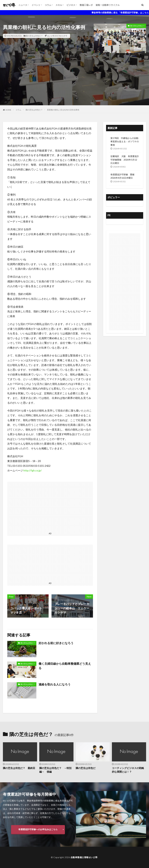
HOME (8, 110)
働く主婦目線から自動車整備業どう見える (65, 666)
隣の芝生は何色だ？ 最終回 (19, 768)
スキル (59, 5)
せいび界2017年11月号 (57, 36)
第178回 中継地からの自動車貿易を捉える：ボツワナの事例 (125, 141)
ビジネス (71, 5)
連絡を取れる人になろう (55, 684)
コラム (48, 5)
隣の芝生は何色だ (86, 768)
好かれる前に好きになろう (56, 643)
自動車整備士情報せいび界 (84, 857)
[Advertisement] (74, 85)
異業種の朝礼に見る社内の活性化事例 (63, 110)
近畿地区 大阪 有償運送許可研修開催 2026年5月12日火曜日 (125, 160)
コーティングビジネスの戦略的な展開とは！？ (128, 770)
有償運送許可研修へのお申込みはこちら (38, 829)
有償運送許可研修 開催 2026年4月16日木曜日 (124, 176)
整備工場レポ (86, 5)
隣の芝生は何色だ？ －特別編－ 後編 (55, 770)
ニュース (23, 5)
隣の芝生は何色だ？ (34, 36)
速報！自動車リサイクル (108, 5)
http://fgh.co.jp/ (33, 470)
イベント (36, 5)
